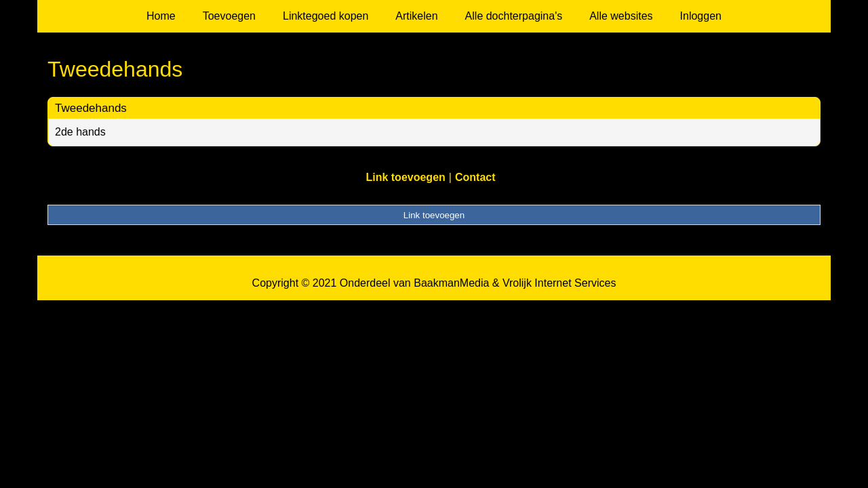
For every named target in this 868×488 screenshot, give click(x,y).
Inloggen (701, 16)
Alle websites (621, 16)
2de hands (80, 132)
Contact (475, 177)
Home (161, 16)
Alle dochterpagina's (514, 16)
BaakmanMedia (451, 283)
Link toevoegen (405, 177)
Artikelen (416, 16)
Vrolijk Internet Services (559, 283)
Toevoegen (229, 16)
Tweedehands (91, 108)
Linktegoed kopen (325, 16)
